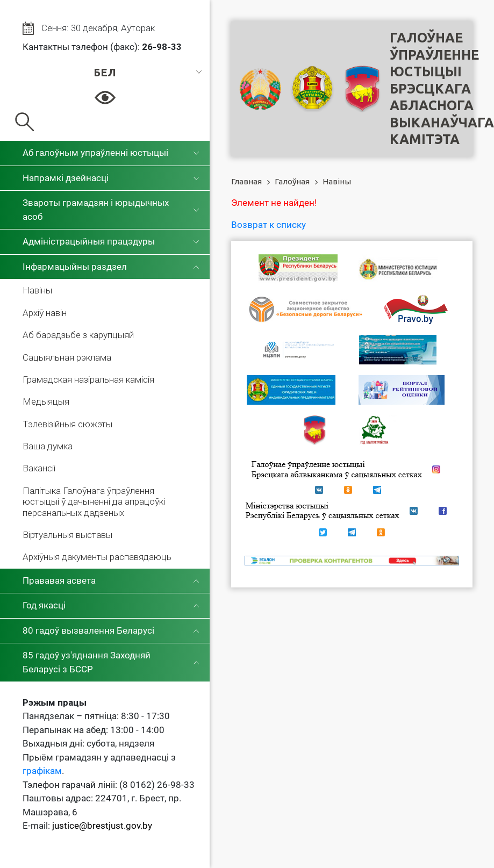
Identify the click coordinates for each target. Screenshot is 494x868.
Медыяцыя (46, 401)
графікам (42, 771)
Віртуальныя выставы (67, 535)
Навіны (37, 290)
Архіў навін (45, 313)
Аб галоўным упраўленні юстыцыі (95, 153)
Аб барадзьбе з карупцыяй (78, 335)
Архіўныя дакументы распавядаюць (97, 557)
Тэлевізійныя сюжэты (67, 424)
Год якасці (44, 605)
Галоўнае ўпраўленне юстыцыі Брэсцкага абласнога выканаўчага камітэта (442, 88)
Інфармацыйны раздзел (75, 267)
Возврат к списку (269, 225)
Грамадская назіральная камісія (88, 379)
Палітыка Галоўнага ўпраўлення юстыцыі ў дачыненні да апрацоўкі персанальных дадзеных (94, 502)
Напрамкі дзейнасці (66, 178)
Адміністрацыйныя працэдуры (89, 241)
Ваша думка (48, 446)
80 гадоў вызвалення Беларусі (88, 630)
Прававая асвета (59, 580)
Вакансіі (39, 468)
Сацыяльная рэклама (67, 357)
